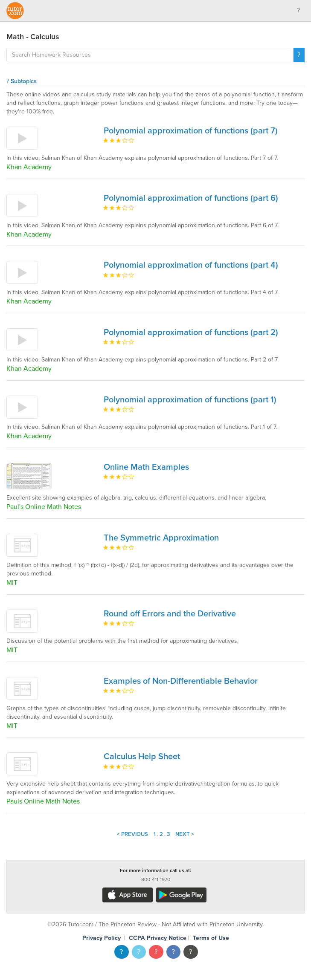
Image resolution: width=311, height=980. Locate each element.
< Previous (132, 834)
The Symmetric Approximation (161, 538)
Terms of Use (211, 938)
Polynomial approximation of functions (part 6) (191, 198)
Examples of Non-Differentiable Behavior (181, 681)
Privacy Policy (102, 938)
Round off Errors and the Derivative (170, 614)
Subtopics (22, 81)
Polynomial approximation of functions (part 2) (191, 332)
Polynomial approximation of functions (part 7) (191, 131)
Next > (185, 834)
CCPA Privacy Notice (158, 938)
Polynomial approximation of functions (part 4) (191, 265)
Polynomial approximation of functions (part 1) (190, 400)
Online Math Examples (146, 467)
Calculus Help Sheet (142, 757)
